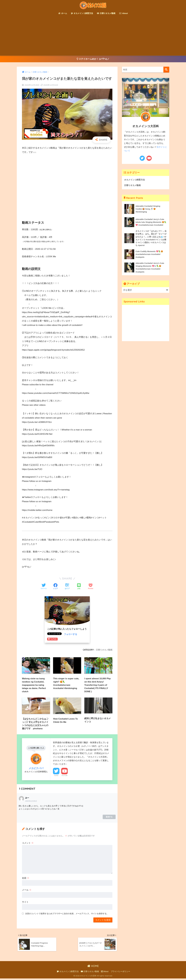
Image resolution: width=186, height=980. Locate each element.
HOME (93, 968)
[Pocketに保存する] (91, 587)
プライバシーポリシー (121, 973)
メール (27, 891)
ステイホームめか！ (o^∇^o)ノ (93, 59)
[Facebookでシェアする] (55, 587)
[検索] (166, 70)
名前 (26, 879)
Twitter (56, 776)
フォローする (71, 634)
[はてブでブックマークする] (67, 587)
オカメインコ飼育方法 (82, 13)
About (123, 13)
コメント (28, 844)
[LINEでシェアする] (79, 587)
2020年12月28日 (31, 802)
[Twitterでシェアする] (44, 587)
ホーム (63, 13)
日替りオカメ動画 (106, 13)
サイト (25, 903)
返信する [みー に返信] (109, 818)
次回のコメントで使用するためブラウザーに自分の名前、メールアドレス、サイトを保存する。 (67, 915)
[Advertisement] (93, 36)
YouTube (64, 776)
